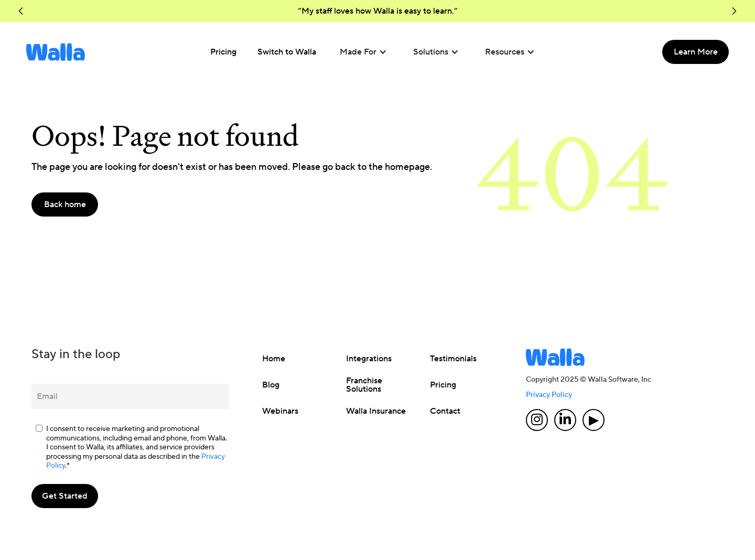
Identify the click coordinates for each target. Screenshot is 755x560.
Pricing (443, 385)
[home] (56, 52)
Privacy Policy (549, 395)
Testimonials (453, 359)
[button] (21, 11)
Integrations (369, 359)
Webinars (280, 411)
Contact (445, 411)
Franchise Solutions (364, 385)
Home (274, 359)
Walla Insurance (376, 411)
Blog (271, 385)
